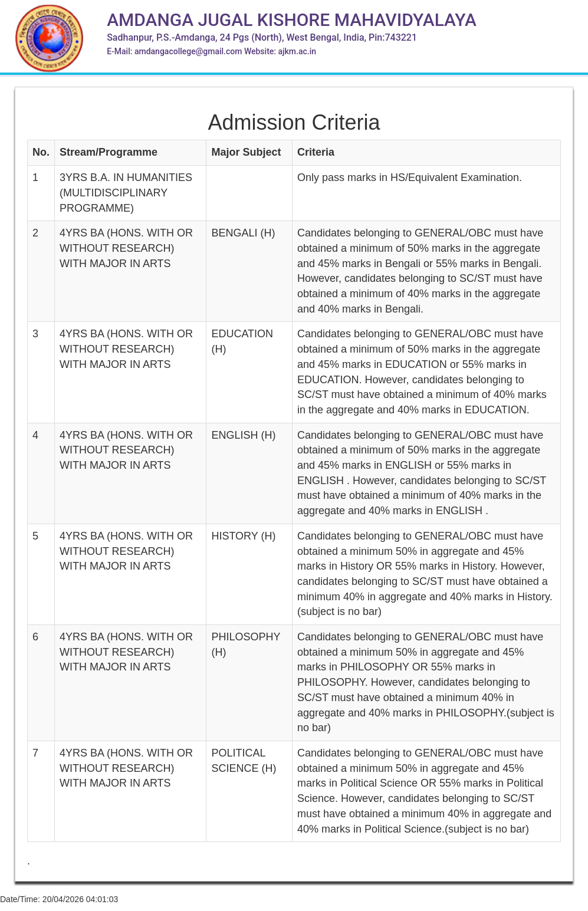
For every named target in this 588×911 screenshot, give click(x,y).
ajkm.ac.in (297, 51)
